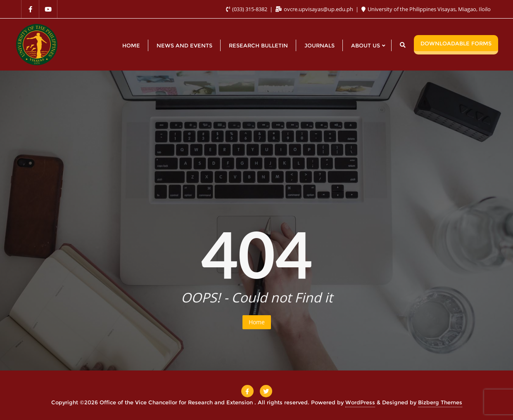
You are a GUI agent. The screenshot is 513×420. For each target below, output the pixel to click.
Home (257, 322)
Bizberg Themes (440, 402)
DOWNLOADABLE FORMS (456, 43)
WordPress (360, 402)
